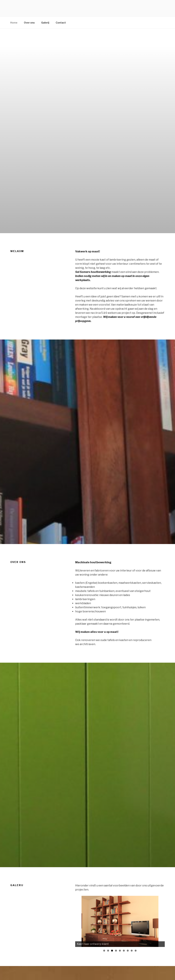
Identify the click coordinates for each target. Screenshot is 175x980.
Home (14, 23)
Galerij (45, 23)
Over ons (29, 23)
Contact (61, 23)
